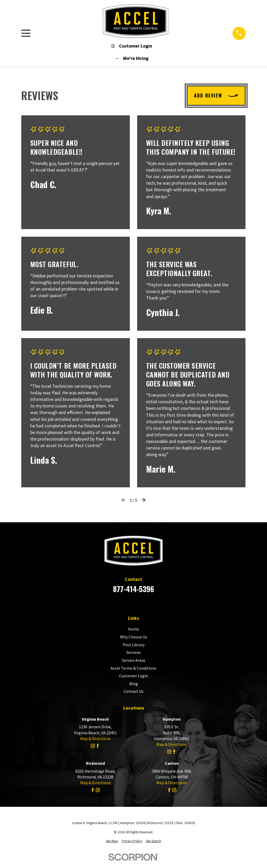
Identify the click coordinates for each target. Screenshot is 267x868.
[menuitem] (112, 841)
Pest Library (134, 645)
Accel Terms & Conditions (133, 668)
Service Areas (134, 660)
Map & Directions (95, 738)
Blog (134, 684)
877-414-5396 (133, 589)
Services (134, 652)
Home (133, 629)
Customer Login (133, 676)
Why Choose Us (134, 637)
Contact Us (133, 691)
